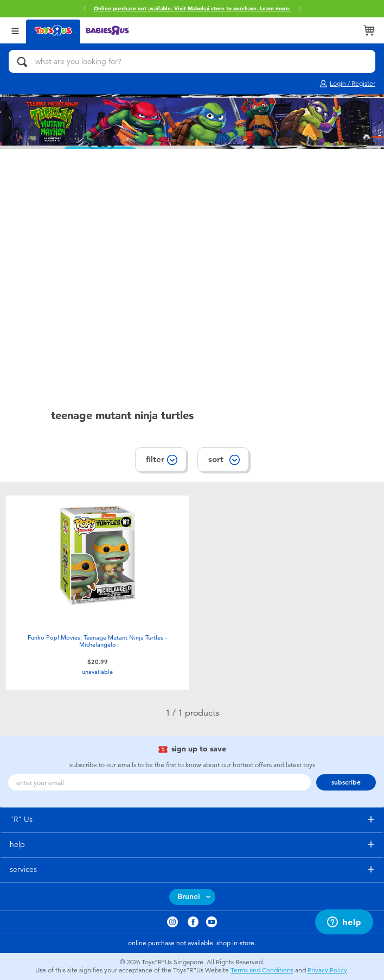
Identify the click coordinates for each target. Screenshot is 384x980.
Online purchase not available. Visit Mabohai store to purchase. (192, 9)
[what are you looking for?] (192, 61)
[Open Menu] (15, 30)
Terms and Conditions (262, 970)
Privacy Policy (327, 970)
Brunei (189, 897)
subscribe (346, 782)
